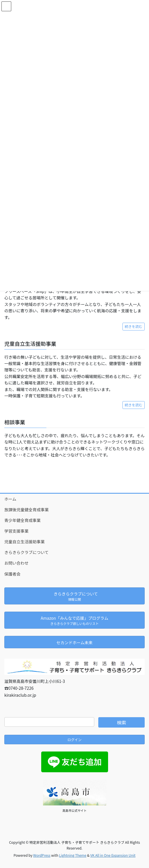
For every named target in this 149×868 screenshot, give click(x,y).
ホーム (10, 499)
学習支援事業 (16, 531)
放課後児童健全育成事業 (27, 510)
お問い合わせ (16, 563)
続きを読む (134, 326)
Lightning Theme (73, 855)
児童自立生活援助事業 (24, 542)
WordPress (42, 855)
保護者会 (12, 574)
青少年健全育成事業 (22, 520)
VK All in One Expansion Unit (113, 855)
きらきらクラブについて (27, 552)
